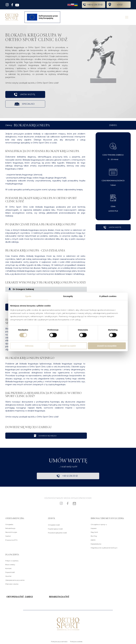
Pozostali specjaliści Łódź (57, 533)
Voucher (8, 576)
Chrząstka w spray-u (99, 524)
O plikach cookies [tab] (108, 296)
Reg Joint (94, 532)
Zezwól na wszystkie (107, 346)
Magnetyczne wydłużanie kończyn (104, 548)
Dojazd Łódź (10, 572)
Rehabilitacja (10, 528)
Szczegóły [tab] (68, 296)
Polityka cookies (76, 641)
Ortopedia (9, 524)
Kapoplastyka (96, 544)
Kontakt (8, 568)
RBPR (93, 540)
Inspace (94, 528)
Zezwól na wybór (68, 346)
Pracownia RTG (11, 540)
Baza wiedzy (10, 564)
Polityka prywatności (59, 641)
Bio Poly (94, 536)
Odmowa (29, 346)
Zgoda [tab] (28, 296)
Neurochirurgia (11, 532)
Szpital (8, 536)
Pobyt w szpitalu (12, 561)
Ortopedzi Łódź (54, 525)
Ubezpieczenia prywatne (15, 580)
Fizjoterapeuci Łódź (55, 529)
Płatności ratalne (12, 584)
